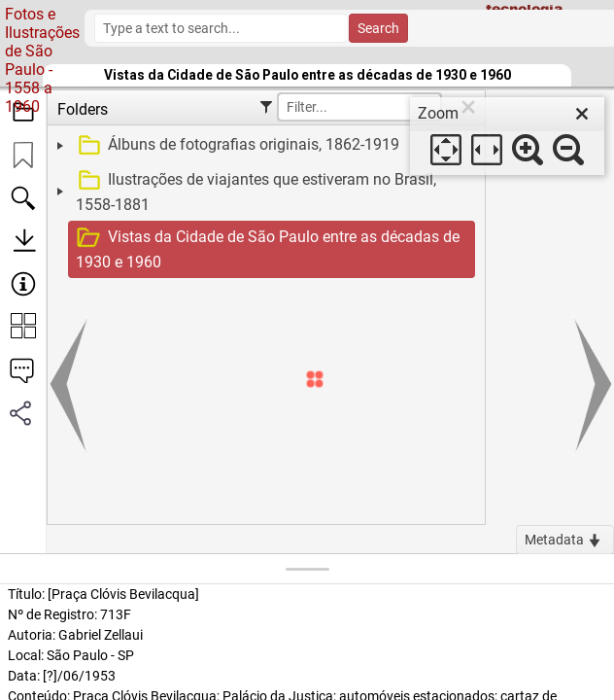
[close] (582, 114)
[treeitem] (264, 146)
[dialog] (507, 136)
